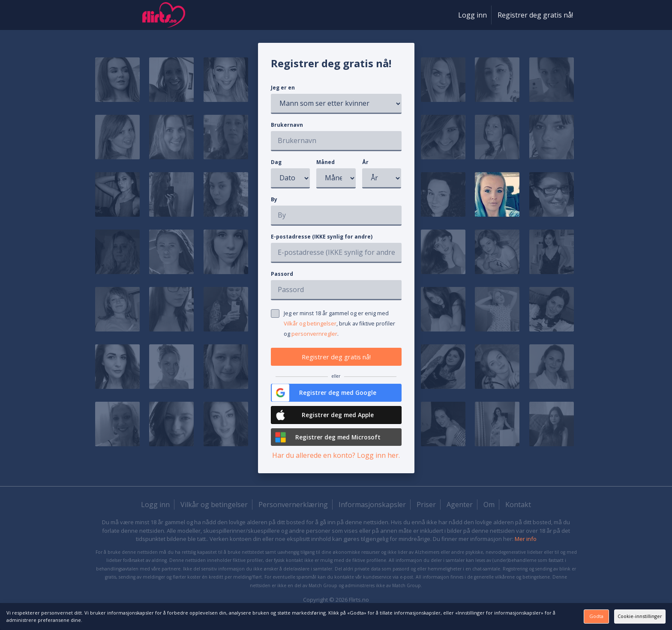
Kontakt (518, 513)
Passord (282, 274)
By (274, 199)
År (365, 162)
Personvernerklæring (293, 513)
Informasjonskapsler (372, 513)
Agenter (460, 513)
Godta (532, 616)
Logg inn (472, 15)
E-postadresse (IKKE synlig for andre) (322, 237)
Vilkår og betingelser (310, 323)
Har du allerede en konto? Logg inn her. (336, 464)
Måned (325, 162)
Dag (276, 162)
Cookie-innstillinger (623, 616)
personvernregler (314, 334)
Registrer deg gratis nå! (535, 15)
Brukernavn (287, 125)
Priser (426, 513)
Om (489, 513)
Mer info (526, 547)
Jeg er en (283, 88)
